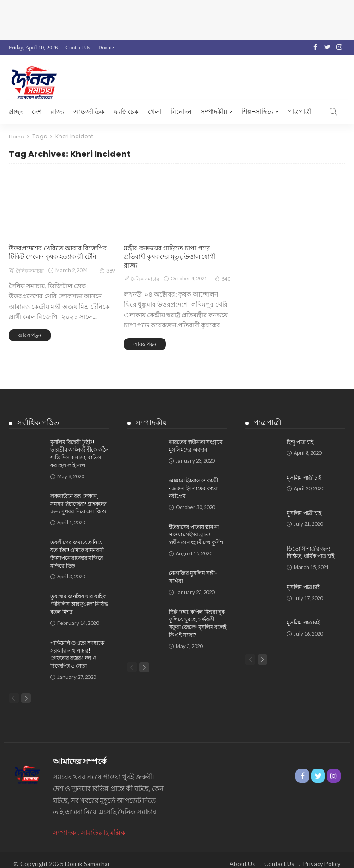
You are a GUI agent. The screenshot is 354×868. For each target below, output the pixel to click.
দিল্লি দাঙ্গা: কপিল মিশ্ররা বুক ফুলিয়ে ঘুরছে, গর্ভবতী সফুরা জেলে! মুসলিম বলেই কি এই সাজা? (198, 615)
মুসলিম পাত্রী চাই (304, 469)
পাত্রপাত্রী (300, 112)
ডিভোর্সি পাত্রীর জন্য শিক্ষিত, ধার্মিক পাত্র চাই (310, 544)
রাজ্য (57, 112)
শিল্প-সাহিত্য (257, 112)
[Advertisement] (177, 18)
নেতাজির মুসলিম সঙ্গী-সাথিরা (193, 568)
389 (107, 270)
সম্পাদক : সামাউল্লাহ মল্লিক (89, 825)
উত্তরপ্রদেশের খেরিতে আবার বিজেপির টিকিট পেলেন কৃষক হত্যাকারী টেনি (58, 252)
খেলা (155, 112)
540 (222, 270)
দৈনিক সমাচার (30, 271)
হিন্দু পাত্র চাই (300, 433)
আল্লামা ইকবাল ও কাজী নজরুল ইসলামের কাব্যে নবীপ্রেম (194, 480)
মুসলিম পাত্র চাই (303, 579)
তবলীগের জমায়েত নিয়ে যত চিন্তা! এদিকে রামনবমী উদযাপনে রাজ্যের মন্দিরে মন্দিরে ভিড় (77, 545)
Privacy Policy (322, 856)
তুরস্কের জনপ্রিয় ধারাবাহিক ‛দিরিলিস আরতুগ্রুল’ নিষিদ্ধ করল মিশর (79, 596)
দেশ (37, 112)
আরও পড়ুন (30, 335)
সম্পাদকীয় (214, 112)
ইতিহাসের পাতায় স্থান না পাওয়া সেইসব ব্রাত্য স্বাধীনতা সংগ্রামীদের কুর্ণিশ (196, 526)
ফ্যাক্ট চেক (126, 112)
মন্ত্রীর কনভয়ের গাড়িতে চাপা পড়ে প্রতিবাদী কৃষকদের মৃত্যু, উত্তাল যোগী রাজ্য (177, 252)
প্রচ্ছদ (16, 112)
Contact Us (78, 48)
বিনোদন (181, 112)
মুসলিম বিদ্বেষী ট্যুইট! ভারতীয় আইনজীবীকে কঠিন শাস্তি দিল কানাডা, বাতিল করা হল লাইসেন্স (80, 445)
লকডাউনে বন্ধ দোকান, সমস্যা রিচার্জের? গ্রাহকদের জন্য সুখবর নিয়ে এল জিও (79, 495)
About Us (242, 856)
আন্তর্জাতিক (89, 112)
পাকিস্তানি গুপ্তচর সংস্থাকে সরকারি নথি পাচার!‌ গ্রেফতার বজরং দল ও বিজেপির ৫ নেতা (77, 645)
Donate (106, 48)
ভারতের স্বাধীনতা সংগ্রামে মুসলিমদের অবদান (196, 437)
